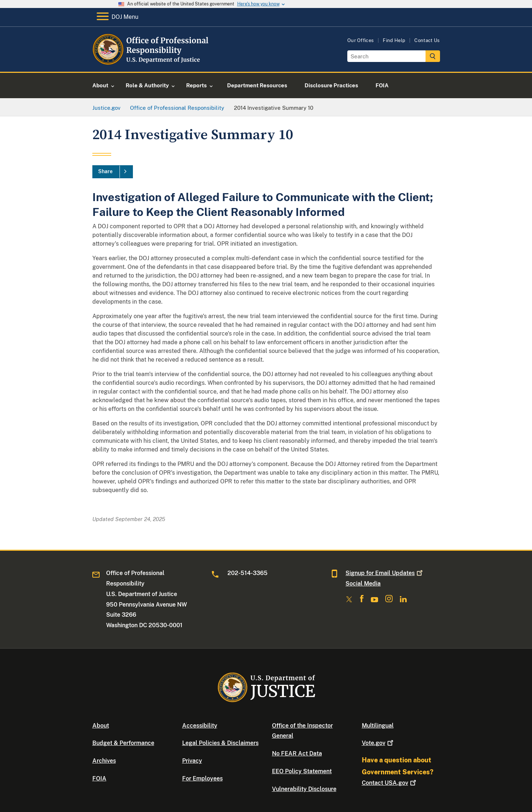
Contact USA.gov (390, 783)
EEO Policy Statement (302, 771)
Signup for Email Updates (385, 573)
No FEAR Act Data (297, 753)
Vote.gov (378, 743)
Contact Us (427, 40)
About (101, 726)
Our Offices (361, 40)
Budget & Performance (123, 743)
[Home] (151, 63)
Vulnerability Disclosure (304, 789)
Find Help (394, 40)
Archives (104, 761)
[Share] (113, 172)
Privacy (192, 761)
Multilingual (378, 726)
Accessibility (200, 726)
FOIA (99, 778)
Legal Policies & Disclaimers (220, 743)
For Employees (202, 778)
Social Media (363, 584)
